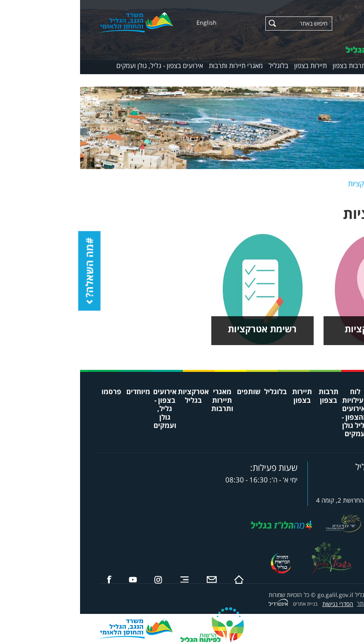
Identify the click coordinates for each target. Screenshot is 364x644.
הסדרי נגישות (258, 604)
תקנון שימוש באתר (298, 604)
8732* (319, 478)
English (126, 22)
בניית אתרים (225, 604)
